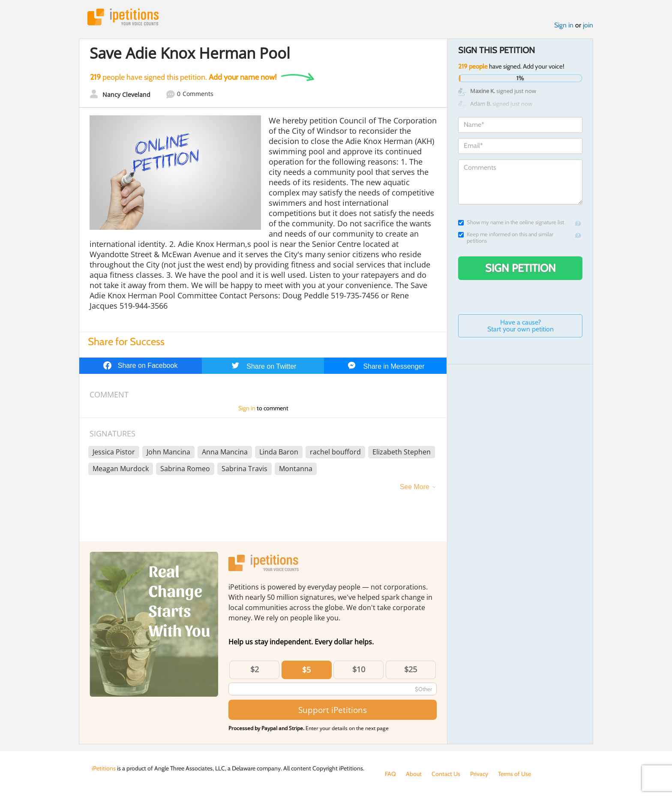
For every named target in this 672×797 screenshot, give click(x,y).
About (414, 774)
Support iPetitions (333, 710)
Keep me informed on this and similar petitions (506, 238)
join (588, 25)
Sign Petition (520, 268)
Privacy (479, 774)
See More (415, 487)
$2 (255, 669)
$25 (411, 669)
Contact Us (446, 774)
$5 (306, 670)
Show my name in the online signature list (511, 222)
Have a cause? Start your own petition (520, 326)
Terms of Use (514, 774)
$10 (359, 669)
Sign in (564, 25)
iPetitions (123, 17)
